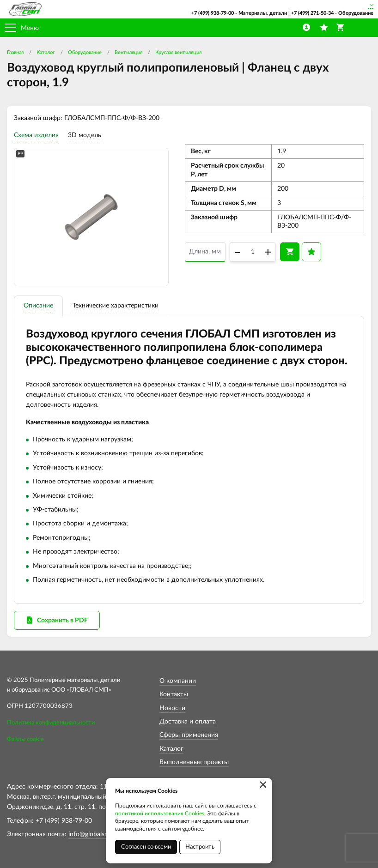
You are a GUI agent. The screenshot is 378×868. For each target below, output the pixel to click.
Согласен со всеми (146, 847)
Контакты (174, 694)
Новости (172, 708)
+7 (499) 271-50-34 (312, 13)
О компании (178, 681)
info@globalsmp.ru (95, 834)
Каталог (46, 52)
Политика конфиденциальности (51, 723)
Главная (15, 52)
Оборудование (85, 52)
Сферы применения (189, 735)
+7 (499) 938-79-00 (213, 13)
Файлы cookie (25, 739)
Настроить (200, 847)
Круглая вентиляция (178, 52)
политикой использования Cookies (160, 814)
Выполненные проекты (194, 762)
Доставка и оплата (188, 722)
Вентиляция (128, 52)
